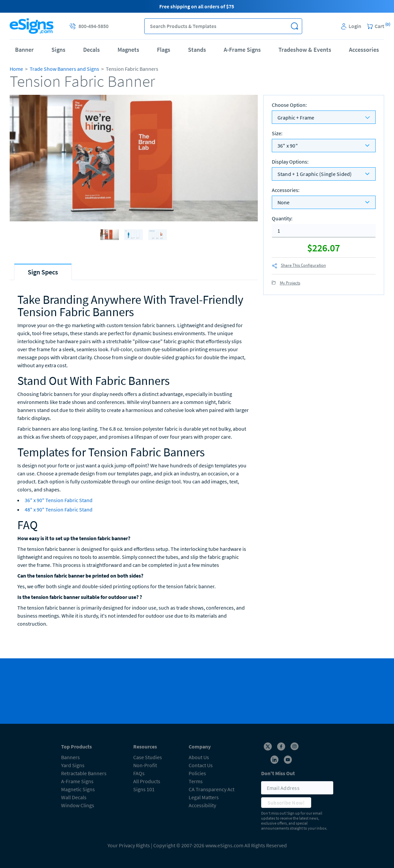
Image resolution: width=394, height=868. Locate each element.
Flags (164, 50)
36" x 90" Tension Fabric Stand (59, 500)
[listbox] (324, 146)
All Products (147, 781)
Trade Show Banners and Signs (64, 69)
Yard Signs (73, 765)
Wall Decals (74, 797)
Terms (196, 781)
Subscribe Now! (286, 803)
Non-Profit (145, 765)
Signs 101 (144, 789)
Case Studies (148, 757)
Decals (91, 50)
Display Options (290, 162)
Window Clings (78, 805)
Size (277, 133)
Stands (197, 50)
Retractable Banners (84, 773)
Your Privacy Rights (129, 845)
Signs (58, 50)
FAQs (139, 773)
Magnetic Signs (78, 789)
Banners (70, 757)
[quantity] (324, 231)
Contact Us (201, 765)
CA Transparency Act (212, 789)
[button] (294, 26)
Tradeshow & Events (305, 50)
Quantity (282, 218)
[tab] (43, 272)
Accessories (364, 50)
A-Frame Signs (242, 50)
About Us (199, 757)
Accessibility (202, 805)
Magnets (128, 50)
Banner (24, 50)
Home (16, 69)
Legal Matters (204, 797)
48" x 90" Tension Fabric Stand (59, 509)
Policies (197, 773)
